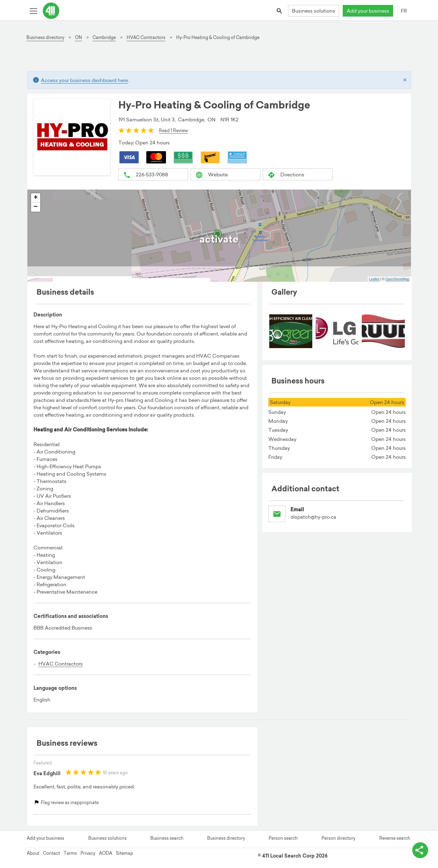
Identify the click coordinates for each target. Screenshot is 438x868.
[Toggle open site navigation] (33, 11)
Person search (283, 838)
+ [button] (36, 198)
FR (404, 11)
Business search (167, 838)
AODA (106, 853)
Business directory (226, 838)
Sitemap (124, 853)
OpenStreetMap (397, 279)
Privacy (88, 853)
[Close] (405, 80)
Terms (70, 853)
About (33, 853)
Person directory (338, 838)
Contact (51, 853)
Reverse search (395, 838)
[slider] (136, 130)
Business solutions (314, 11)
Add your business (368, 11)
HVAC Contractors (61, 664)
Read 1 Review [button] (173, 131)
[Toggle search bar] (280, 11)
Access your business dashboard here (84, 80)
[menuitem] (291, 332)
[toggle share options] (420, 850)
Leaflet (374, 279)
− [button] (36, 207)
